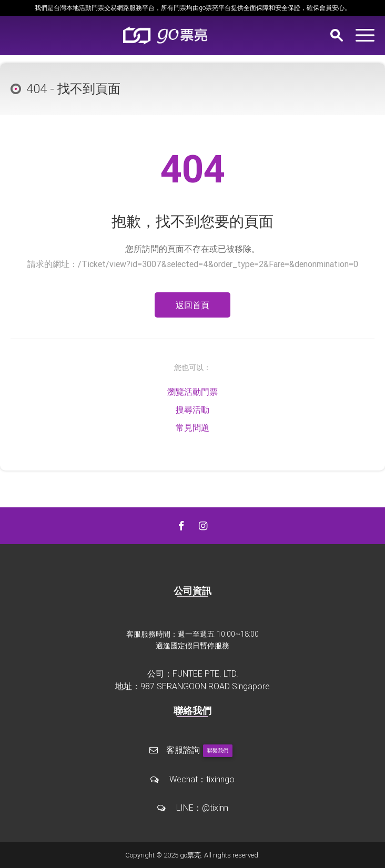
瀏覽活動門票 (192, 392)
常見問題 (192, 427)
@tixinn (215, 808)
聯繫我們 (218, 750)
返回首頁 (192, 305)
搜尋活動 (192, 410)
